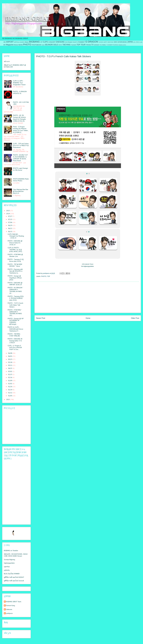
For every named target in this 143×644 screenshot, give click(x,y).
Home (88, 318)
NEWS (20, 45)
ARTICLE (17, 42)
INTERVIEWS (122, 42)
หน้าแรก (7, 61)
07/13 (10, 219)
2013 (8, 399)
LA (134, 42)
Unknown (9, 609)
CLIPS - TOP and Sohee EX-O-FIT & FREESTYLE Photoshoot (21, 145)
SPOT (60, 45)
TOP (78, 45)
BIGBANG (34, 42)
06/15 (10, 232)
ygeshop (7, 567)
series (125, 45)
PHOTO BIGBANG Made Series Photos (21, 180)
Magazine (10, 45)
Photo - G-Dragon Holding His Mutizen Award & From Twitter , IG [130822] (21, 129)
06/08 (10, 353)
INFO (116, 42)
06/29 (10, 225)
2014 (8, 214)
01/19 (10, 390)
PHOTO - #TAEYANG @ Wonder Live (15, 255)
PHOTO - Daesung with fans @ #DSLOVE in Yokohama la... (15, 271)
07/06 (10, 222)
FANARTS (75, 42)
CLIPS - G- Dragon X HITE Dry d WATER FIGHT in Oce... (15, 347)
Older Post (135, 318)
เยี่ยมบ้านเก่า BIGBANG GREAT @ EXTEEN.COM (15, 66)
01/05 (10, 396)
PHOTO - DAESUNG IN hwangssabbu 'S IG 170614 (15, 341)
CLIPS (45, 42)
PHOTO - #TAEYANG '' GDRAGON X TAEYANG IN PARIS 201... (15, 313)
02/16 (10, 377)
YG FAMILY (103, 45)
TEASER (74, 45)
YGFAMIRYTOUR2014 (113, 45)
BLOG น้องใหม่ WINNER (12, 574)
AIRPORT (10, 42)
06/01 (10, 356)
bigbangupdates (9, 563)
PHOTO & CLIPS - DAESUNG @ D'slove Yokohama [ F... (15, 329)
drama (121, 45)
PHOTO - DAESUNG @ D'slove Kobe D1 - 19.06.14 (15, 243)
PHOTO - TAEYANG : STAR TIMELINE (14, 335)
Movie (16, 45)
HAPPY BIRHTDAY (109, 42)
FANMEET (82, 42)
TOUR (83, 45)
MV (5, 45)
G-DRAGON (92, 42)
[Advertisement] (88, 297)
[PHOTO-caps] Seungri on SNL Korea (20, 169)
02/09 (10, 381)
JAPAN (130, 42)
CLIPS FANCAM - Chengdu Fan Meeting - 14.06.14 (16, 236)
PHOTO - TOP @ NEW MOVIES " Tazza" (15, 265)
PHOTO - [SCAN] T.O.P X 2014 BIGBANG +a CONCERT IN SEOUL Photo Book (20, 158)
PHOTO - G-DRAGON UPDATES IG (20, 92)
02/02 (10, 384)
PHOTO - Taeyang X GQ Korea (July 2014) (16, 260)
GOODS (101, 42)
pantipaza (9, 613)
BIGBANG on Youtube (11, 551)
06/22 (10, 228)
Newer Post (41, 318)
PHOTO (27, 44)
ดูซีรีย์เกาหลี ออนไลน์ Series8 (14, 581)
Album (27, 42)
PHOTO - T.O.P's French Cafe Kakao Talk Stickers (15, 305)
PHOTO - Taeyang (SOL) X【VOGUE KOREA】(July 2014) (16, 298)
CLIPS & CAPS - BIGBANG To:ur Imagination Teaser (19, 83)
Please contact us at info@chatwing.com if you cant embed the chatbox (15, 427)
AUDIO (22, 42)
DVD (66, 42)
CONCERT (52, 42)
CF (41, 42)
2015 (8, 211)
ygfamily (7, 570)
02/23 (10, 374)
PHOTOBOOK (37, 45)
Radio (43, 45)
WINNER (97, 45)
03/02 (10, 371)
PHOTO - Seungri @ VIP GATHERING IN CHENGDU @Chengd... (16, 321)
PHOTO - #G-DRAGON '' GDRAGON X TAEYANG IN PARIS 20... (15, 290)
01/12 (10, 393)
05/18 (10, 362)
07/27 (10, 216)
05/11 (10, 365)
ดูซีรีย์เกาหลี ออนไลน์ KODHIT (14, 577)
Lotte (141, 42)
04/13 (10, 368)
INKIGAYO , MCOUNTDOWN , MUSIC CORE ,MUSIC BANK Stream (16, 555)
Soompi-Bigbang (9, 560)
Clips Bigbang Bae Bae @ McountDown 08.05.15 (21, 191)
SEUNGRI (49, 45)
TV (92, 45)
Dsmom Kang (11, 606)
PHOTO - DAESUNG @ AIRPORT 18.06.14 (15, 284)
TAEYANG (67, 45)
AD (4, 42)
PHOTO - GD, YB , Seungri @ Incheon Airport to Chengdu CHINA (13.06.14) (19, 118)
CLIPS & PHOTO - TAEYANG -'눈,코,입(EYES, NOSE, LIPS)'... (15, 250)
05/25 (10, 359)
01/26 (10, 387)
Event (70, 42)
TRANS (88, 45)
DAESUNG (60, 42)
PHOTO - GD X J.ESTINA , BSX (21, 103)
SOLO (56, 45)
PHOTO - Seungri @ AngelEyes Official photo (15, 278)
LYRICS (137, 42)
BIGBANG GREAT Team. (14, 602)
